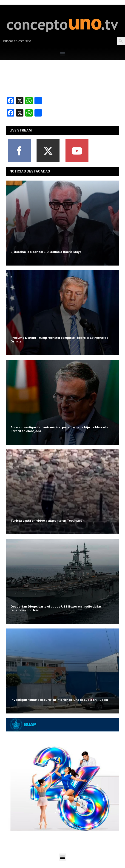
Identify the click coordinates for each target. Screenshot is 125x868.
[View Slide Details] (62, 775)
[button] (63, 54)
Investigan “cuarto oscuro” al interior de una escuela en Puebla (59, 700)
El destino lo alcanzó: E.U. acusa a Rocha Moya (46, 252)
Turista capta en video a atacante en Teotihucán (48, 520)
